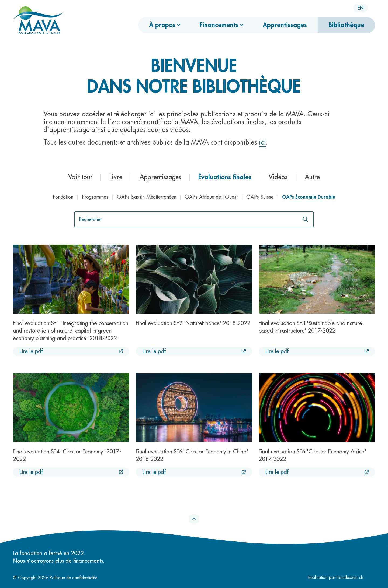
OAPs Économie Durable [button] (309, 197)
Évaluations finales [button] (225, 177)
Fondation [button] (63, 197)
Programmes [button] (95, 197)
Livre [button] (116, 177)
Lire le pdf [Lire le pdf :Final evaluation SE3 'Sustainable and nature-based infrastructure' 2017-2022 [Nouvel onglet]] (277, 351)
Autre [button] (312, 177)
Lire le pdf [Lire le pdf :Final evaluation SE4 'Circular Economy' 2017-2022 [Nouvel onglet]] (31, 472)
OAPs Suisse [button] (260, 197)
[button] (194, 519)
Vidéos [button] (278, 177)
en (361, 8)
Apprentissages (285, 25)
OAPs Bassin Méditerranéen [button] (147, 197)
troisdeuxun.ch (356, 578)
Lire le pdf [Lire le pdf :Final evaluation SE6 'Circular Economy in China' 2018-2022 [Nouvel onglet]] (154, 472)
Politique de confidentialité (74, 578)
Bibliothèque (346, 25)
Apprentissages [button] (160, 177)
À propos (162, 25)
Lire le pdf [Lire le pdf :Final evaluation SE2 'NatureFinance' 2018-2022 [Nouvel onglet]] (154, 351)
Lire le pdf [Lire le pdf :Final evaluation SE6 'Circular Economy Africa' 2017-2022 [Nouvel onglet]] (277, 472)
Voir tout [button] (80, 177)
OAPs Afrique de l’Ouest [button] (211, 197)
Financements (219, 25)
